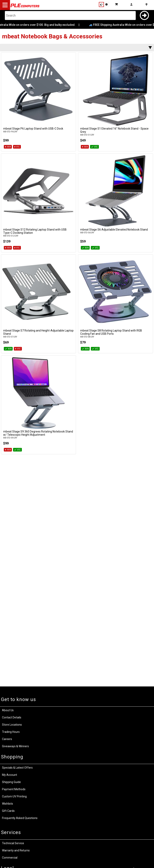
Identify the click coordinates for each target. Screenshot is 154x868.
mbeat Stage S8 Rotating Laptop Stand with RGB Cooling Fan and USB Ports (111, 332)
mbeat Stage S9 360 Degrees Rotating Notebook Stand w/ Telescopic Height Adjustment (38, 433)
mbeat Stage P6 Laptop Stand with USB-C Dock (33, 129)
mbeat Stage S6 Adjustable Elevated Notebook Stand (114, 230)
